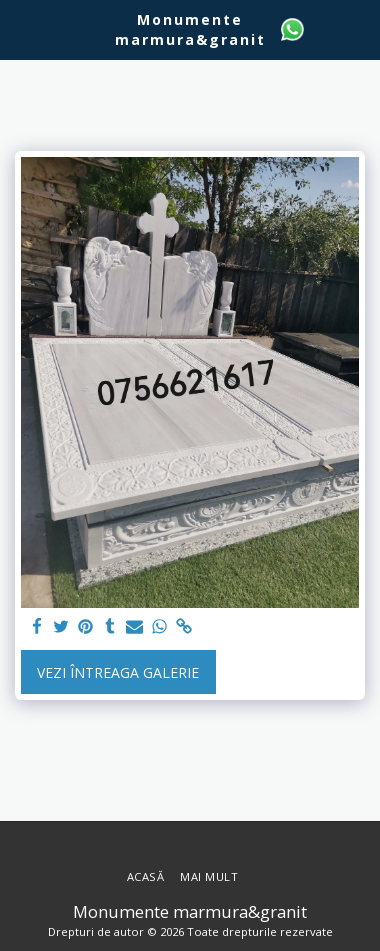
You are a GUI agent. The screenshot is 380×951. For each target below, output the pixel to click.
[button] (22, 28)
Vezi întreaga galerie (118, 672)
